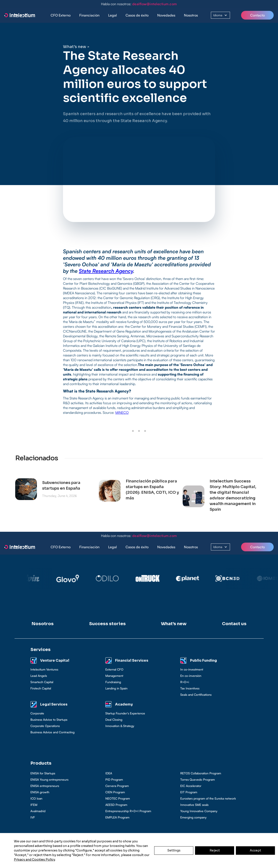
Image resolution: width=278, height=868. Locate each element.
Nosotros (191, 15)
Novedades (166, 15)
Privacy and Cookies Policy (34, 860)
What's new (74, 47)
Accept (255, 850)
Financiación (89, 15)
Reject (215, 850)
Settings (174, 850)
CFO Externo (61, 15)
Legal (113, 15)
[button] (89, 15)
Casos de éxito (137, 15)
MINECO (122, 412)
